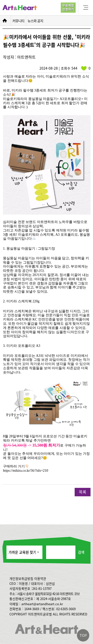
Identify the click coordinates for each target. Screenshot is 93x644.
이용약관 (40, 578)
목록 (83, 492)
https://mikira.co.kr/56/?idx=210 (26, 471)
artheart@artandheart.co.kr (42, 604)
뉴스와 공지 (35, 21)
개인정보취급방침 (21, 578)
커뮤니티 (18, 21)
